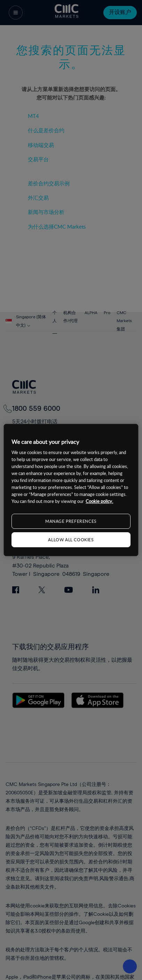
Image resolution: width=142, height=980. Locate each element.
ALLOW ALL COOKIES (71, 540)
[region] (71, 490)
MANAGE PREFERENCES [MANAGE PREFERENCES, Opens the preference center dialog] (71, 521)
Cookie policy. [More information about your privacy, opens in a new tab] (99, 501)
